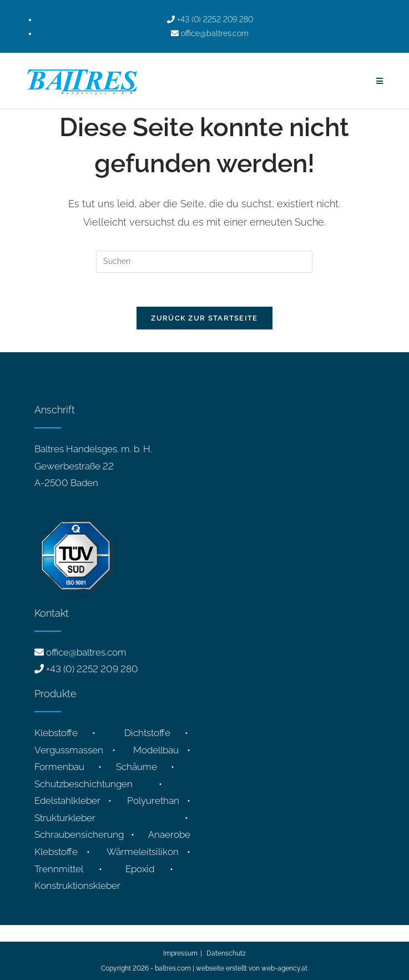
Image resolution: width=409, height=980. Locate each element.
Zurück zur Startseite (204, 318)
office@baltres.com (86, 652)
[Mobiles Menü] (380, 81)
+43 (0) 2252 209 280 (92, 669)
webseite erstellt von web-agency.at (252, 968)
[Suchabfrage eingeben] (204, 262)
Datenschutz (226, 953)
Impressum (180, 953)
